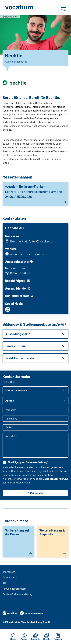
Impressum (9, 572)
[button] (35, 334)
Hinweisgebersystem (14, 589)
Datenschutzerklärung (55, 479)
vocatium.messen (32, 613)
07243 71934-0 (17, 273)
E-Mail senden (36, 493)
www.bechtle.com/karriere (29, 254)
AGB (5, 583)
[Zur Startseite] (26, 7)
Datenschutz (10, 577)
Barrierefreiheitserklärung (17, 594)
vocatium (10, 613)
